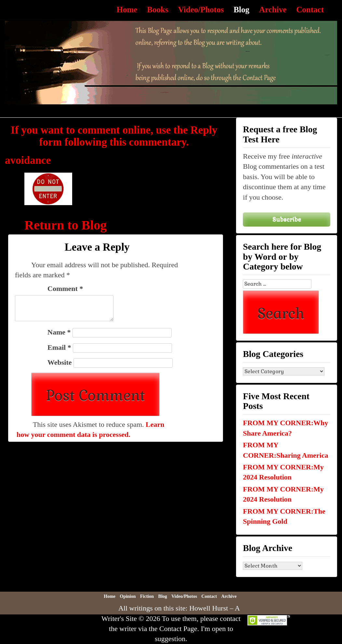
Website (60, 362)
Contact (310, 10)
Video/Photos (201, 10)
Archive (273, 10)
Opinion (128, 596)
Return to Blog (66, 225)
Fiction (147, 596)
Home (127, 10)
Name (59, 332)
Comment (65, 289)
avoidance (28, 160)
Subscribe (287, 219)
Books (158, 10)
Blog (241, 10)
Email (59, 347)
